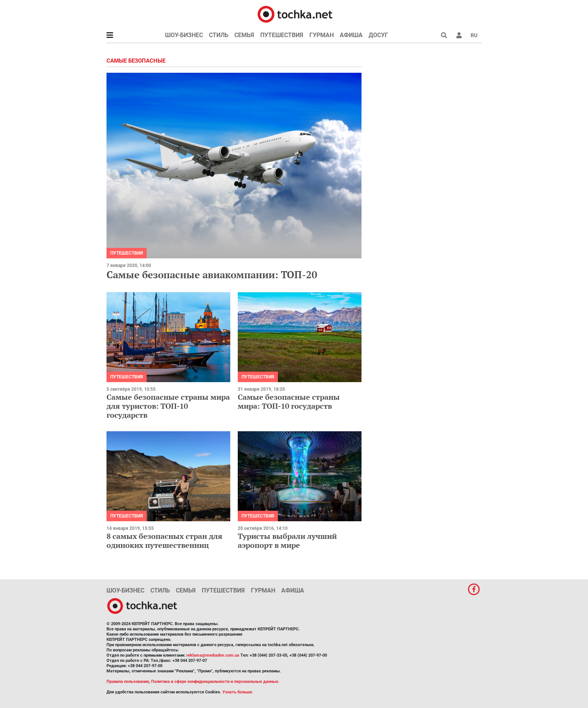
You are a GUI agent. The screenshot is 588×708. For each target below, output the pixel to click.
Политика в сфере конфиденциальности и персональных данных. (215, 682)
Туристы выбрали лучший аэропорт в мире (287, 541)
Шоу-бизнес (184, 35)
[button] (459, 35)
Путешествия (282, 35)
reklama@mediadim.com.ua (213, 655)
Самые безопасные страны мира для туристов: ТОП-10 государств (168, 406)
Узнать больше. (238, 692)
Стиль (219, 35)
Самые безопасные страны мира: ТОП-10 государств (289, 401)
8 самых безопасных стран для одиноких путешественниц (164, 541)
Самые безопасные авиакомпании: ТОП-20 (212, 274)
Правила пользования (128, 682)
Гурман (322, 35)
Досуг (378, 35)
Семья (244, 35)
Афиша (351, 35)
